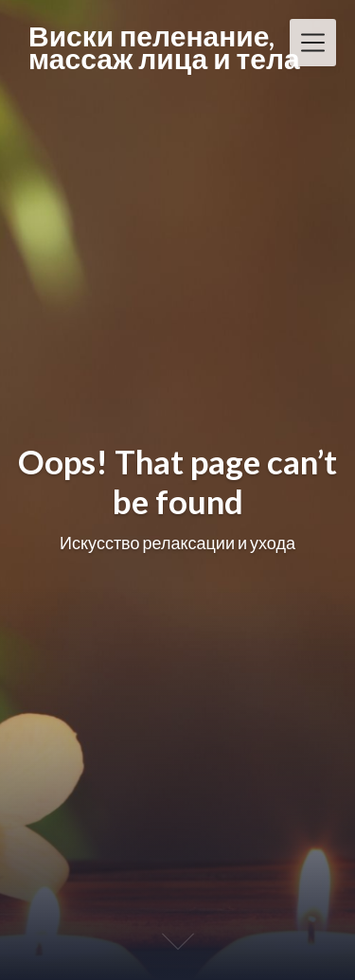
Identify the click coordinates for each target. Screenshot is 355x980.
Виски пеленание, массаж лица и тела (164, 46)
